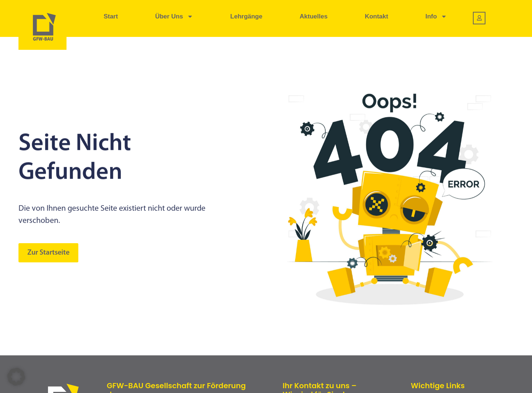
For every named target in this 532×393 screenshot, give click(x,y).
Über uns (174, 16)
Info (436, 16)
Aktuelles (314, 16)
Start (111, 16)
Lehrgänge (246, 16)
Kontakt (376, 16)
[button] (16, 377)
